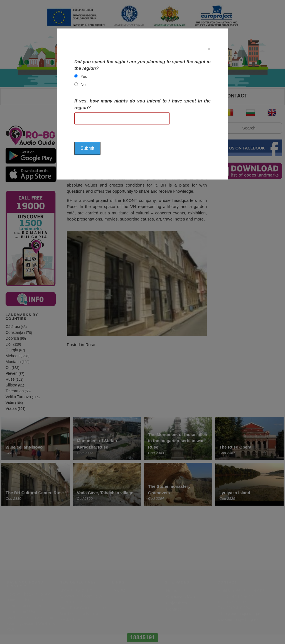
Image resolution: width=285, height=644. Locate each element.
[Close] (209, 49)
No (83, 85)
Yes (84, 77)
